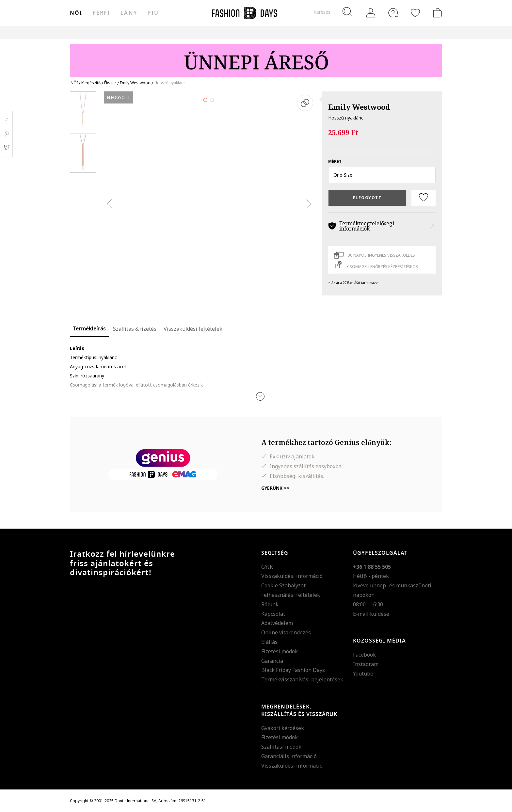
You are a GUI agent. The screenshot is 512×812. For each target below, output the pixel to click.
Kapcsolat (273, 614)
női (76, 13)
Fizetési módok (280, 651)
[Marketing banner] (256, 57)
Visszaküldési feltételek (193, 329)
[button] (382, 175)
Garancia (272, 661)
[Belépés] (371, 13)
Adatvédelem (277, 623)
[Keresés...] (333, 12)
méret (335, 161)
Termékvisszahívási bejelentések (302, 679)
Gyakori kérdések (283, 728)
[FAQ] (393, 13)
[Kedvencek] (415, 13)
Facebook (364, 655)
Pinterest (6, 134)
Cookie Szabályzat (283, 585)
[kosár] (436, 13)
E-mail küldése (371, 614)
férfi (101, 13)
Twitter (6, 147)
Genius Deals (292, 32)
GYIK (267, 567)
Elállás (269, 642)
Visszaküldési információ (292, 576)
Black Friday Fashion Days (293, 670)
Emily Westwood (359, 107)
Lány (129, 13)
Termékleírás (89, 329)
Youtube (363, 674)
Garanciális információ (289, 756)
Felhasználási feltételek (291, 595)
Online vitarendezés (286, 632)
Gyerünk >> (275, 488)
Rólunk (270, 604)
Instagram (366, 664)
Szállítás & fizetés (135, 329)
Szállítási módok (281, 747)
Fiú (153, 13)
